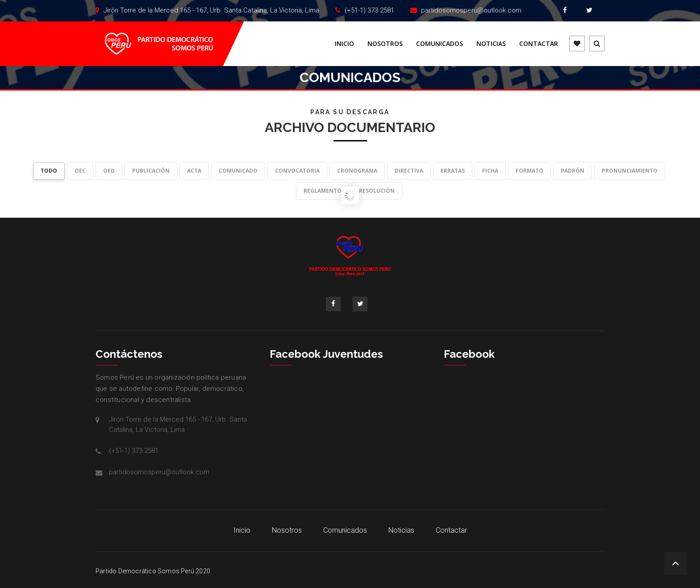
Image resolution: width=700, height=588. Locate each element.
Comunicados (440, 43)
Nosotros (385, 43)
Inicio (344, 43)
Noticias (491, 43)
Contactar (539, 43)
